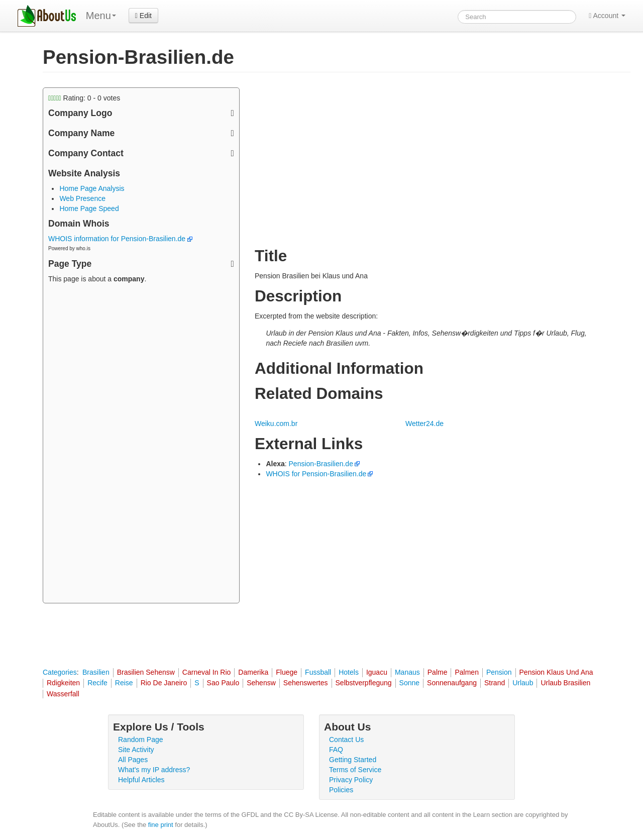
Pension (499, 672)
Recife (97, 683)
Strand (495, 683)
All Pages (133, 760)
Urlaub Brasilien (565, 683)
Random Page (141, 740)
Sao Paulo (223, 683)
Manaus (407, 672)
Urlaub (523, 683)
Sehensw (261, 683)
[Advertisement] (141, 445)
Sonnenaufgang (452, 683)
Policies (341, 790)
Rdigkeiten (63, 683)
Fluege (287, 672)
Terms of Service (355, 770)
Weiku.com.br (276, 424)
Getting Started (353, 760)
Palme (438, 672)
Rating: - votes (84, 98)
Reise (124, 683)
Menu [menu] (101, 16)
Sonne (409, 683)
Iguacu (377, 672)
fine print (161, 825)
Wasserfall (63, 694)
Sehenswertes (306, 683)
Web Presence (82, 198)
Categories (60, 672)
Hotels (349, 672)
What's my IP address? (154, 770)
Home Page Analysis (92, 188)
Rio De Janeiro (164, 683)
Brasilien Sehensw (146, 672)
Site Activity (136, 750)
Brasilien (96, 672)
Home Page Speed (89, 208)
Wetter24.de (424, 424)
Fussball (318, 672)
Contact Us (346, 740)
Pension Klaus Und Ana (556, 672)
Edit (143, 16)
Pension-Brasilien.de (321, 464)
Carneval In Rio (207, 672)
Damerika (253, 672)
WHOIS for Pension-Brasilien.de (316, 474)
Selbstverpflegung (364, 683)
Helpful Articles (141, 780)
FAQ (336, 750)
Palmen (466, 672)
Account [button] (607, 16)
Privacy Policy (351, 780)
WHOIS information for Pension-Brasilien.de (120, 239)
